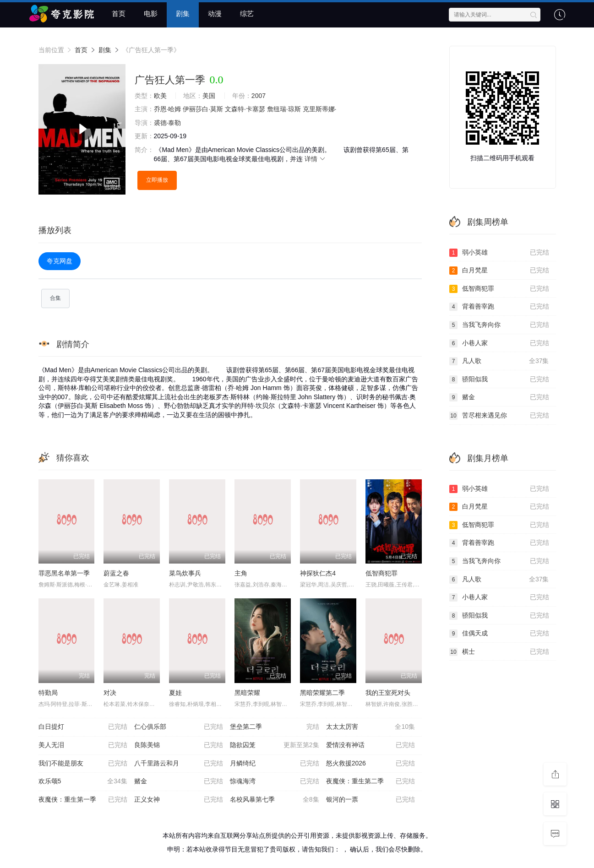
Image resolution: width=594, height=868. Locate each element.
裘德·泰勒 (168, 123)
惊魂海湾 (274, 781)
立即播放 (157, 180)
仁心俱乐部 (179, 727)
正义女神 (179, 800)
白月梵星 (499, 271)
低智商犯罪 (381, 573)
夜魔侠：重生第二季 (371, 781)
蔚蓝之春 (116, 573)
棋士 (499, 652)
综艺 (247, 14)
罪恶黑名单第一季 (64, 573)
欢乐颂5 (83, 781)
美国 (209, 96)
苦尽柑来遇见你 (499, 416)
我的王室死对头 (388, 693)
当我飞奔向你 (499, 325)
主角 (241, 573)
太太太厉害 (371, 727)
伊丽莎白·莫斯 (203, 109)
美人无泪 (83, 745)
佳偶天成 (499, 634)
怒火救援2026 (371, 764)
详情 (316, 159)
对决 (110, 693)
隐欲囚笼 (274, 745)
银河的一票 (371, 800)
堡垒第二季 (274, 727)
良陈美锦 (179, 745)
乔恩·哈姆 (168, 109)
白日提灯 (83, 727)
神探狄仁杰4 (318, 573)
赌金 (179, 781)
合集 (55, 298)
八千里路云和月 (179, 764)
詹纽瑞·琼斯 (284, 109)
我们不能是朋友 (83, 764)
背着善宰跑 (499, 307)
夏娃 (175, 693)
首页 (119, 14)
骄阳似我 (499, 380)
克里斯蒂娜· (320, 109)
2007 (259, 96)
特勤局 (48, 693)
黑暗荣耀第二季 (322, 693)
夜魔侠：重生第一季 (83, 800)
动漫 (215, 14)
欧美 (160, 96)
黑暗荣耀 (247, 693)
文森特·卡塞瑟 (245, 109)
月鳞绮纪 (274, 764)
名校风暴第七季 (274, 800)
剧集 (183, 14)
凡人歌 (499, 361)
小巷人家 (499, 343)
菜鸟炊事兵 (185, 573)
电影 (151, 14)
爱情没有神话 (371, 745)
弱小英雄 (499, 253)
